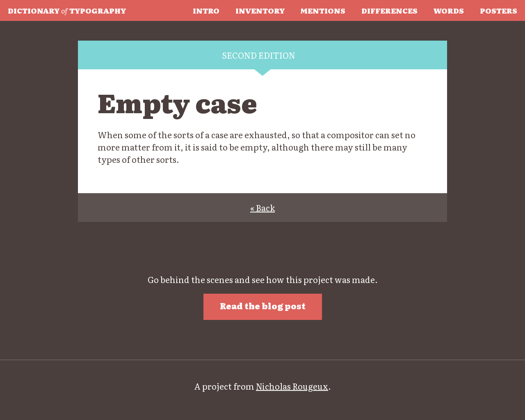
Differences (389, 10)
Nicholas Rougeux (292, 386)
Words (449, 10)
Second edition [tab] (259, 55)
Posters (499, 10)
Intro (206, 10)
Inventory (260, 10)
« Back (262, 208)
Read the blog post (263, 306)
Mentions (323, 10)
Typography (67, 10)
